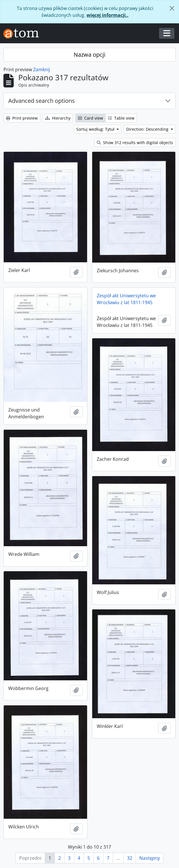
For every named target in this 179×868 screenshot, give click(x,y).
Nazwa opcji (89, 55)
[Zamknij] (172, 8)
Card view (90, 118)
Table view (121, 118)
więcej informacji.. (107, 15)
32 (130, 858)
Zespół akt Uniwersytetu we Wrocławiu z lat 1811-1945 (126, 299)
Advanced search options (42, 101)
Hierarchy (58, 118)
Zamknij (42, 69)
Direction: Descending (148, 129)
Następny (150, 858)
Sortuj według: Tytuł (96, 129)
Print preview (22, 118)
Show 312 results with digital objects (135, 143)
